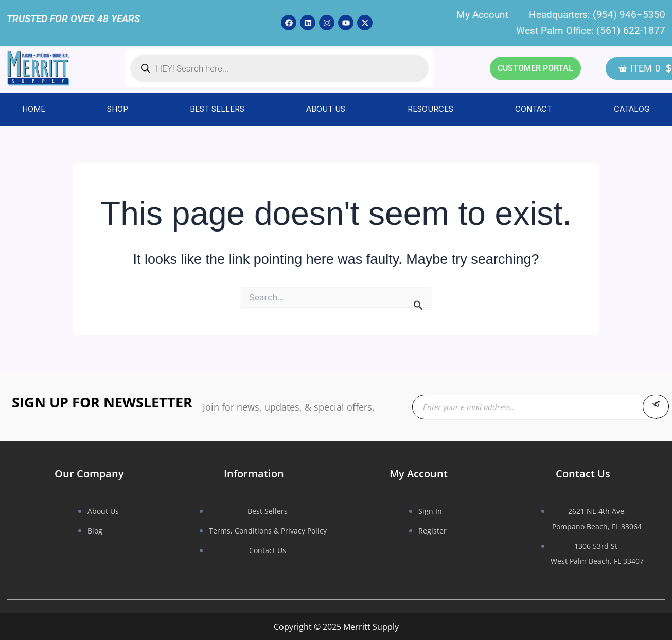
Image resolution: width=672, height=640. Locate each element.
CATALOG (632, 109)
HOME (34, 109)
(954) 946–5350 (629, 15)
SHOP (118, 109)
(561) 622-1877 (631, 31)
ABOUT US (326, 109)
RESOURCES (430, 109)
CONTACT (534, 109)
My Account (482, 15)
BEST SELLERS (217, 109)
